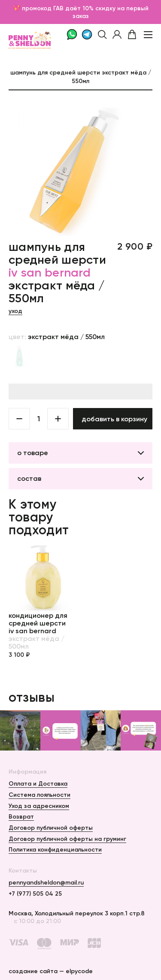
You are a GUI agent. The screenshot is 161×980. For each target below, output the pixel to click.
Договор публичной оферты (51, 828)
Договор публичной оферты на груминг (67, 839)
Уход (15, 311)
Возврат (21, 816)
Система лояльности (39, 795)
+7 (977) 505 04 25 (35, 894)
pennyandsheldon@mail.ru (46, 882)
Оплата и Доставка (38, 783)
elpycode (79, 971)
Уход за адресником (39, 806)
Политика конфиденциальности (55, 849)
